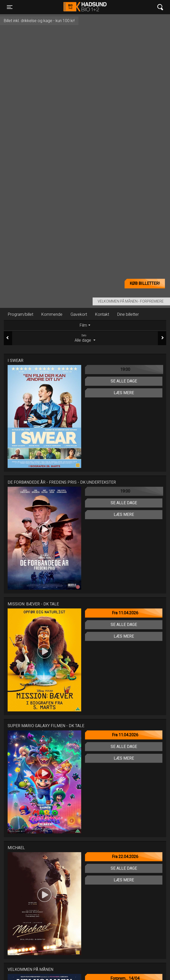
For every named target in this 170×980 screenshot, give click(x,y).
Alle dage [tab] (85, 338)
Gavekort (79, 314)
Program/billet (21, 314)
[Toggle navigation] (10, 7)
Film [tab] (83, 325)
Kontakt (102, 314)
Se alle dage (124, 381)
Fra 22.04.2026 (125, 857)
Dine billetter (128, 314)
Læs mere (124, 393)
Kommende (52, 314)
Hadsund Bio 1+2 (85, 7)
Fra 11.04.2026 (125, 613)
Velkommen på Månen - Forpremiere (131, 301)
